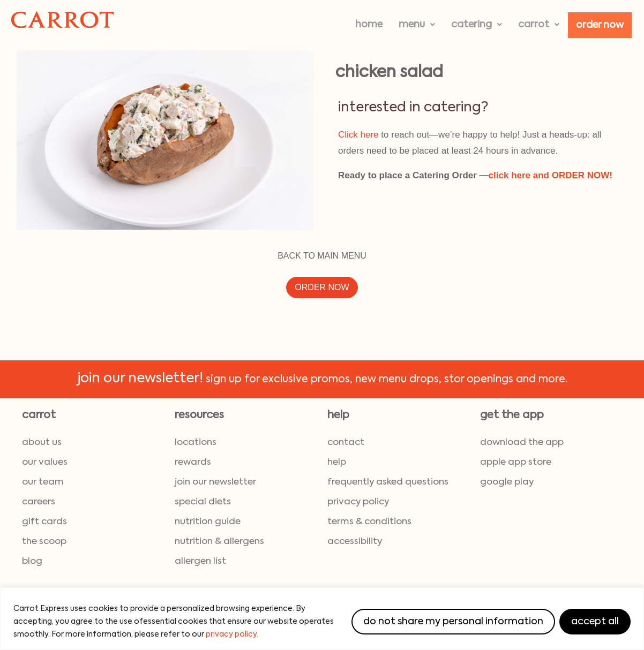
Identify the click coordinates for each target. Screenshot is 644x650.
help (337, 462)
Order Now (600, 25)
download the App (522, 443)
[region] (322, 619)
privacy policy (358, 502)
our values (45, 462)
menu (417, 25)
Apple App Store (516, 462)
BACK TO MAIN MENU (322, 256)
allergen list (200, 561)
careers (39, 502)
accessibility (355, 542)
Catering (477, 25)
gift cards (44, 522)
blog (32, 561)
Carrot (539, 25)
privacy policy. (232, 634)
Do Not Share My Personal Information (453, 622)
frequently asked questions (388, 482)
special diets (203, 502)
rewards (193, 462)
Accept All (595, 622)
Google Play (507, 482)
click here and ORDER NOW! (551, 175)
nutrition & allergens (219, 542)
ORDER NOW (322, 287)
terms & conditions (369, 522)
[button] (417, 25)
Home (369, 25)
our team (43, 482)
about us (42, 443)
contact (346, 443)
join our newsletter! (140, 379)
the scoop (44, 542)
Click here (358, 135)
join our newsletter (215, 482)
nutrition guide (208, 522)
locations (196, 443)
